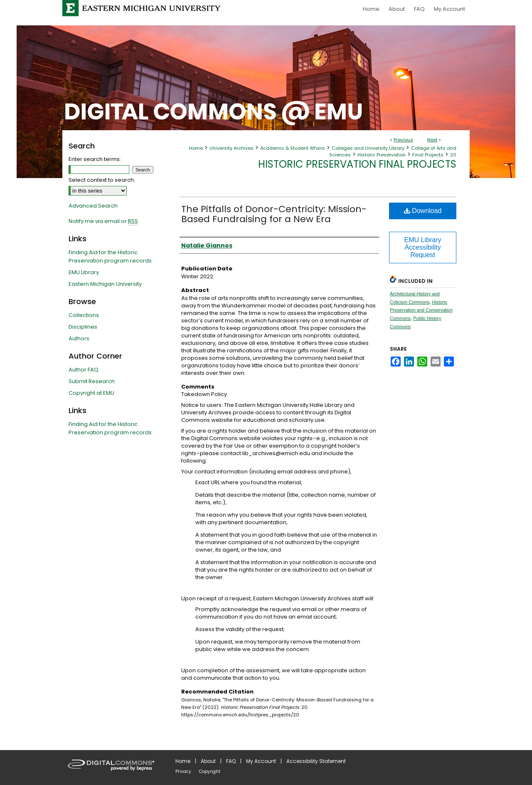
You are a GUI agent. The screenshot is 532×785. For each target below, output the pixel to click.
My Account (261, 761)
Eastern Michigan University (105, 284)
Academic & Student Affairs (293, 148)
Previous (403, 140)
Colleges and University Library (368, 148)
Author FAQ (84, 370)
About (208, 761)
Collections (84, 315)
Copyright (210, 771)
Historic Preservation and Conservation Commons (421, 310)
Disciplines (83, 327)
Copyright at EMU (91, 393)
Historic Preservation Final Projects (357, 164)
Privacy (183, 771)
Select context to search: (102, 180)
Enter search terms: (95, 159)
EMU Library (84, 272)
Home (196, 148)
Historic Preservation (382, 155)
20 (453, 155)
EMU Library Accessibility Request (423, 247)
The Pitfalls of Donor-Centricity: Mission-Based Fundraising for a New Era (274, 214)
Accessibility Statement (316, 761)
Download (423, 211)
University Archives (232, 148)
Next (432, 140)
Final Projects (428, 155)
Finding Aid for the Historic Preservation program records (110, 256)
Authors (79, 338)
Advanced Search (93, 206)
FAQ (231, 761)
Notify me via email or (103, 221)
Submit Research (92, 381)
